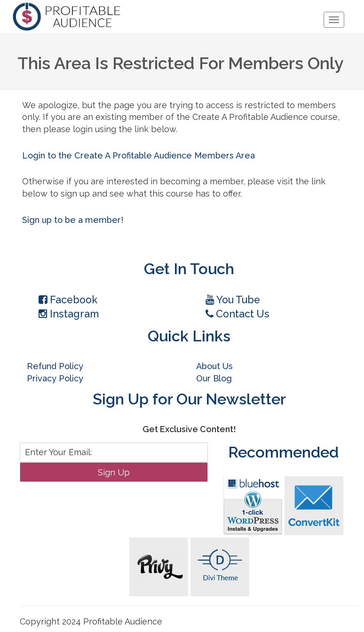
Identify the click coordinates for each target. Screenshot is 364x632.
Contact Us (237, 314)
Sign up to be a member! (73, 220)
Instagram (69, 314)
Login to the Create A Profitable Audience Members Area (138, 155)
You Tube (233, 300)
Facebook (68, 300)
